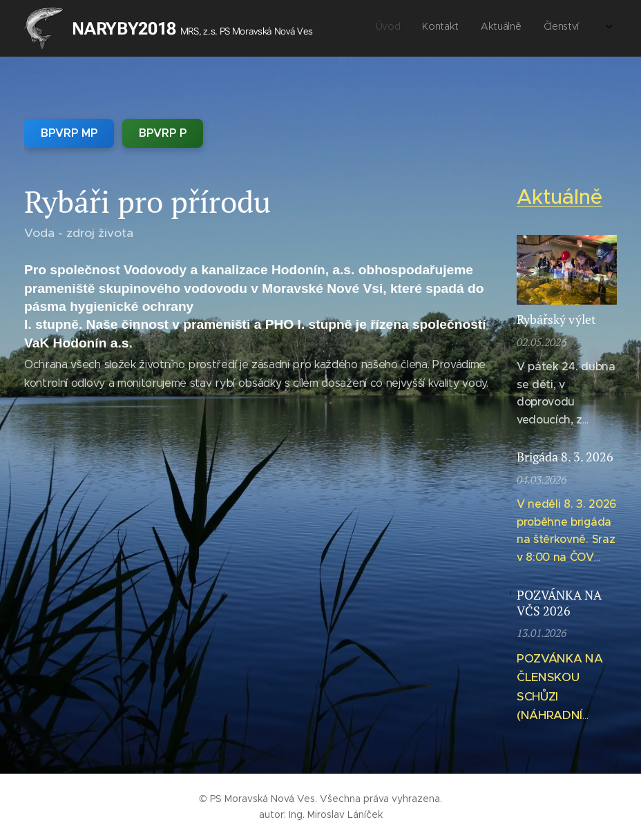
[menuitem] (481, 28)
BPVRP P (163, 133)
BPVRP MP (69, 133)
